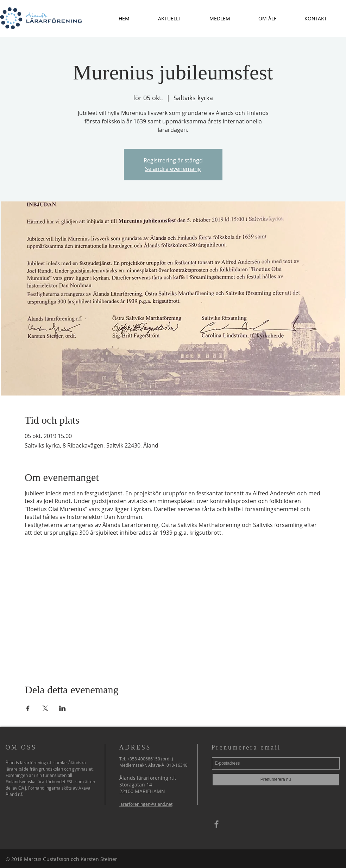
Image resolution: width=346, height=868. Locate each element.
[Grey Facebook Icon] (216, 824)
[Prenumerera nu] (276, 780)
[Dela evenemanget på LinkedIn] (62, 708)
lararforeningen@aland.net (146, 804)
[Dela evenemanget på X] (45, 708)
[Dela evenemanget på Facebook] (28, 708)
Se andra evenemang (173, 169)
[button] (170, 18)
